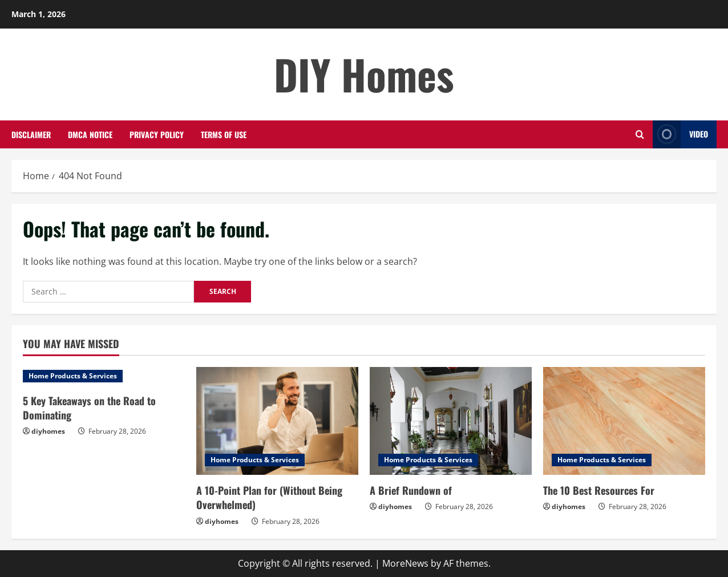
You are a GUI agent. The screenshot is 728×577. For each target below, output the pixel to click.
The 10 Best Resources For (599, 490)
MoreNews (405, 563)
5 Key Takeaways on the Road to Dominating (89, 408)
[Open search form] (640, 134)
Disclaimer (31, 134)
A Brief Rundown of (411, 490)
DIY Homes (364, 74)
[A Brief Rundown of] (451, 421)
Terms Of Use (224, 134)
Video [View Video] (680, 134)
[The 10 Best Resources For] (624, 421)
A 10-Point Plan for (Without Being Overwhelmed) (269, 497)
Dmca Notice (90, 134)
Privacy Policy (157, 134)
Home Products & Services (73, 376)
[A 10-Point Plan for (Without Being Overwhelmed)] (277, 421)
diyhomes (48, 431)
